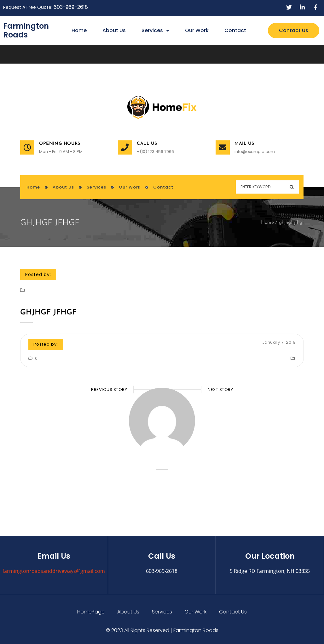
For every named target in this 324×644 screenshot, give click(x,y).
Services (155, 31)
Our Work (197, 30)
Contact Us (233, 612)
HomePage (91, 612)
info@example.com (255, 152)
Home (79, 30)
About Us (114, 30)
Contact (235, 30)
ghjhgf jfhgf (48, 313)
